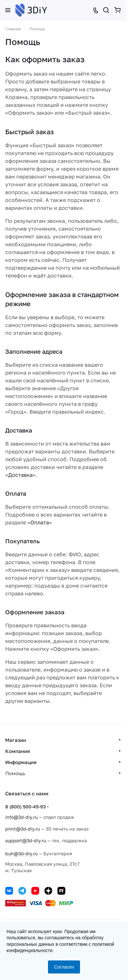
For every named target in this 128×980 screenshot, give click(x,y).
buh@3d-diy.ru (21, 853)
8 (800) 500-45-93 (25, 807)
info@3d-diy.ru (21, 817)
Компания (18, 751)
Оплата (40, 522)
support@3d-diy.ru (26, 840)
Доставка (20, 475)
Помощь (15, 773)
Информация (21, 762)
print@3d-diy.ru (23, 829)
